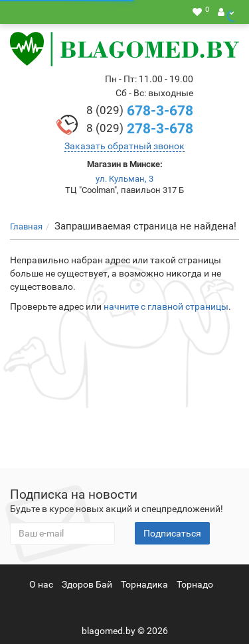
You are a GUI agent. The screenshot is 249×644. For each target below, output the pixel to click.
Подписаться (172, 533)
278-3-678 (140, 129)
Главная (26, 226)
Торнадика (144, 584)
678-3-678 (140, 111)
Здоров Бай (87, 584)
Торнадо (195, 584)
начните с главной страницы (166, 306)
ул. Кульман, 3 (124, 179)
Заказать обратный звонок (124, 146)
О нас (41, 584)
